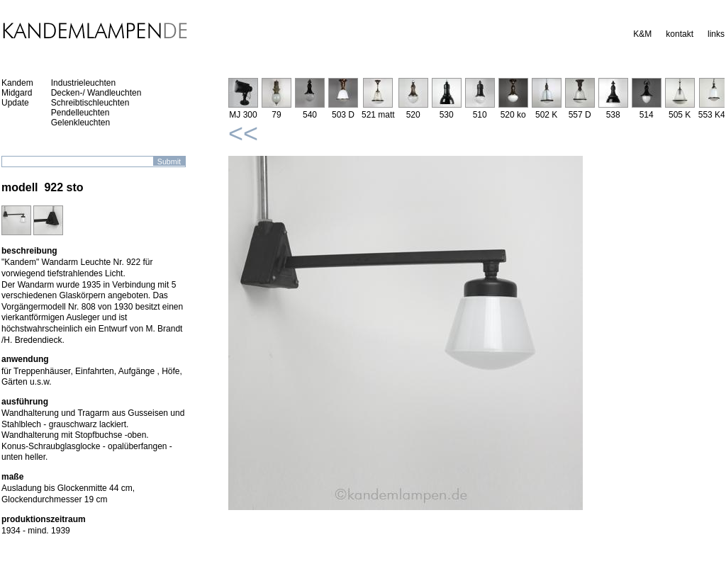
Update (15, 103)
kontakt (680, 34)
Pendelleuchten (80, 113)
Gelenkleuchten (80, 123)
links (716, 34)
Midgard (17, 93)
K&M (642, 34)
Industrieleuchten (83, 83)
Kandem (17, 83)
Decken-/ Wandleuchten (96, 93)
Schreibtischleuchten (90, 103)
